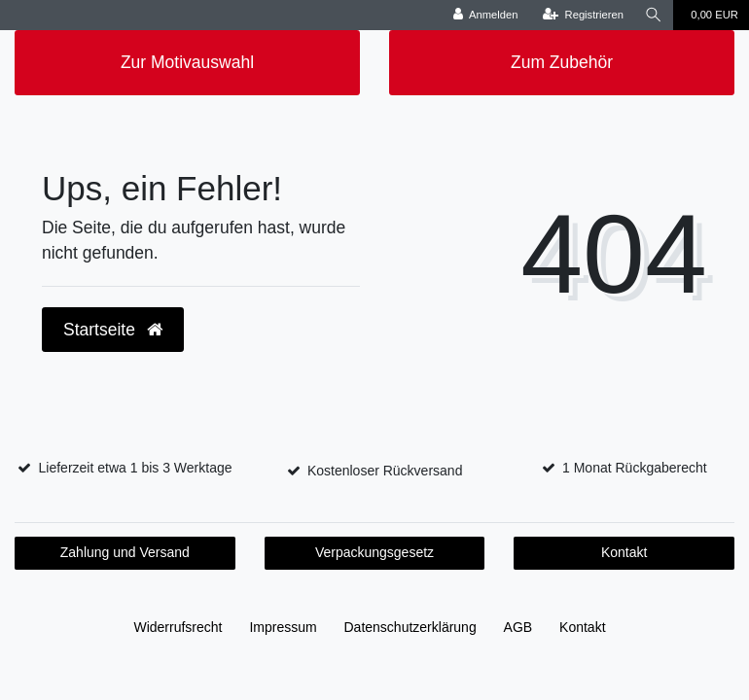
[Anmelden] (486, 15)
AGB (518, 627)
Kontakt (624, 552)
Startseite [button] (113, 330)
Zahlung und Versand (125, 552)
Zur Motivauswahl (187, 62)
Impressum (283, 627)
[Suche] (654, 15)
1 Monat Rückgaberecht (635, 468)
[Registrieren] (583, 15)
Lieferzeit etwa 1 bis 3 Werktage (136, 468)
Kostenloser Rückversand (385, 471)
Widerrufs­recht (178, 627)
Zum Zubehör (562, 62)
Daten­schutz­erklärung (410, 627)
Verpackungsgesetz (374, 552)
